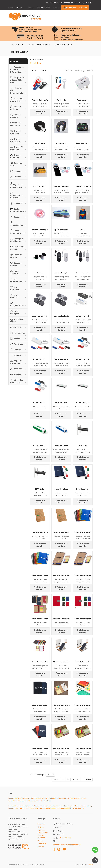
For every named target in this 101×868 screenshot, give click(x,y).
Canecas (16, 171)
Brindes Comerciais (41, 806)
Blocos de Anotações (16, 100)
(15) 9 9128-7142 (65, 838)
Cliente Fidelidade (43, 7)
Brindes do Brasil (48, 798)
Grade (35, 71)
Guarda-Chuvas (16, 264)
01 (68, 780)
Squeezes (16, 355)
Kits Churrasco (15, 288)
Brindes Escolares (15, 132)
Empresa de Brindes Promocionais (62, 806)
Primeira (56, 780)
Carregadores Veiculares (16, 195)
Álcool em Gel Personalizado (17, 91)
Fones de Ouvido (16, 256)
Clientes (30, 7)
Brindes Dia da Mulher (33, 798)
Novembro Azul (34, 801)
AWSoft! (90, 864)
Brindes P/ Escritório (17, 148)
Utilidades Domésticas (17, 381)
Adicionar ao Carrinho (40, 113)
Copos (15, 217)
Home (11, 7)
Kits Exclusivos (15, 296)
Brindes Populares (15, 156)
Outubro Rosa (46, 801)
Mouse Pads (16, 327)
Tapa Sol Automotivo (16, 362)
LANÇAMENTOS (17, 304)
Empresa (20, 7)
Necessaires (18, 333)
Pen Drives (17, 344)
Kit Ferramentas (16, 280)
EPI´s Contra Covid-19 (17, 248)
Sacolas (16, 350)
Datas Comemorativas (38, 44)
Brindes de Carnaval (16, 798)
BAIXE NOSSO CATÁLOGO (77, 7)
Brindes (30, 806)
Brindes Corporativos (83, 806)
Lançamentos (17, 44)
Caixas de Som (16, 164)
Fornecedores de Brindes (47, 808)
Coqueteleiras (17, 224)
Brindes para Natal (62, 798)
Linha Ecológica (15, 312)
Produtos (40, 59)
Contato (57, 7)
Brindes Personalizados (17, 806)
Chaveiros (16, 203)
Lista (45, 71)
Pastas (15, 338)
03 (78, 780)
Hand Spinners (14, 272)
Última (89, 780)
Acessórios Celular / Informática (17, 69)
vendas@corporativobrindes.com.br (67, 845)
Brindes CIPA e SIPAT (19, 52)
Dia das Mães (75, 798)
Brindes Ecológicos (63, 44)
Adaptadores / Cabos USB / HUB (18, 80)
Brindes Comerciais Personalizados (70, 808)
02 (73, 780)
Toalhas (16, 374)
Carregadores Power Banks (16, 185)
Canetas (16, 177)
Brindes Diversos (15, 116)
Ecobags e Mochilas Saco (17, 240)
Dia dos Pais (23, 801)
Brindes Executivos (15, 140)
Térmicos (16, 369)
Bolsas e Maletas (16, 108)
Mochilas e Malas (17, 320)
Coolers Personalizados (17, 210)
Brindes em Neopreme (15, 124)
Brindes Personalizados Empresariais (23, 808)
